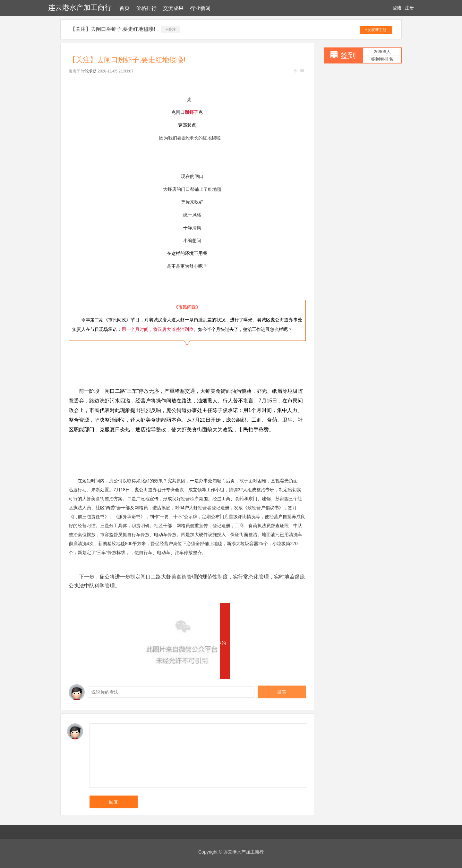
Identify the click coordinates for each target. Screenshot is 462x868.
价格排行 (146, 8)
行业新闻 (200, 8)
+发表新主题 (376, 30)
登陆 (397, 8)
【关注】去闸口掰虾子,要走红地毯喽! (113, 29)
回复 (114, 802)
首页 (124, 8)
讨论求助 (89, 71)
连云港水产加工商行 (80, 8)
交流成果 (173, 8)
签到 (348, 55)
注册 (409, 8)
